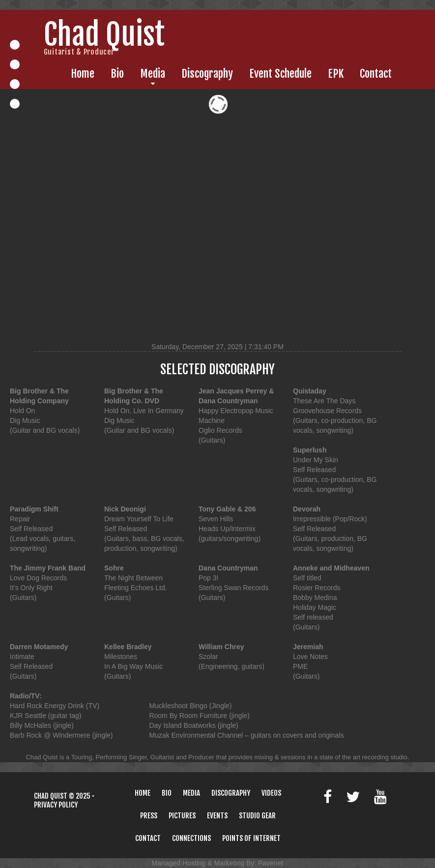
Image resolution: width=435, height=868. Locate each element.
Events (217, 816)
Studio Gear (257, 816)
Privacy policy (56, 805)
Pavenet (271, 863)
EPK (336, 74)
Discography (207, 74)
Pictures (182, 816)
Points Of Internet (251, 838)
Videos (271, 793)
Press (149, 816)
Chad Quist (51, 796)
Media (153, 74)
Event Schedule (280, 74)
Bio (117, 74)
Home (83, 74)
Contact (376, 74)
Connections (191, 838)
